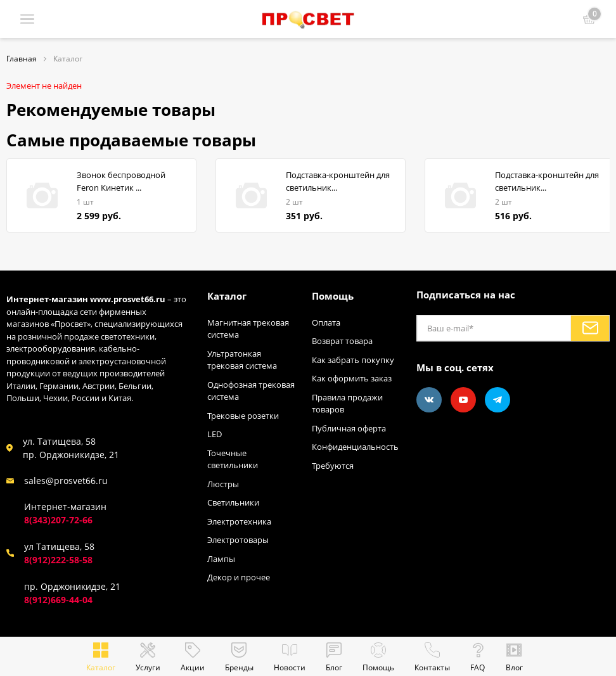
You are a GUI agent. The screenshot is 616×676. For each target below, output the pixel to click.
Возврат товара (342, 341)
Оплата (326, 322)
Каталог (227, 296)
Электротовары (238, 540)
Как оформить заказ (352, 378)
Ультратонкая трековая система (242, 360)
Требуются (333, 466)
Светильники (233, 502)
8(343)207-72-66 (58, 520)
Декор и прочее (239, 577)
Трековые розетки (243, 416)
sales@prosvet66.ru (66, 481)
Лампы (221, 559)
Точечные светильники (233, 459)
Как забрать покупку (353, 360)
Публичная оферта (349, 428)
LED (215, 434)
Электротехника (239, 521)
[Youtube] (463, 400)
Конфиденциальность (355, 447)
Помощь (333, 296)
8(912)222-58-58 (58, 560)
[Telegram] (497, 400)
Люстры (223, 484)
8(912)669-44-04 (58, 600)
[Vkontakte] (429, 400)
